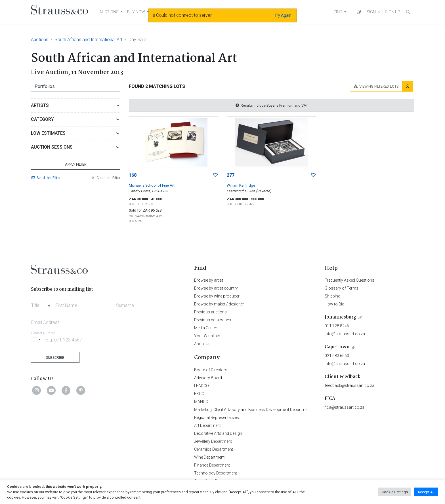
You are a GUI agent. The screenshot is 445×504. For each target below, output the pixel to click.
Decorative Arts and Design (218, 433)
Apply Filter (76, 164)
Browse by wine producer (217, 296)
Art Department (207, 425)
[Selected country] (37, 340)
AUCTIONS (109, 12)
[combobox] (42, 304)
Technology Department (216, 473)
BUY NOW (136, 12)
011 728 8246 (337, 326)
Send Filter (46, 178)
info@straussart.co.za (345, 334)
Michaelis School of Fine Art (152, 185)
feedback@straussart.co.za (350, 385)
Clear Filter (106, 178)
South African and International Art (88, 40)
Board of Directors (211, 370)
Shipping (332, 296)
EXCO (199, 394)
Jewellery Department (213, 441)
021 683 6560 (337, 356)
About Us (202, 344)
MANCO (201, 402)
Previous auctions (210, 312)
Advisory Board (208, 378)
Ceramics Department (214, 449)
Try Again (283, 15)
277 (231, 175)
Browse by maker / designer (219, 304)
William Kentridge (241, 185)
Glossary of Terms (342, 288)
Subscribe (55, 358)
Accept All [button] (426, 492)
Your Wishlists (207, 336)
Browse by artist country (216, 288)
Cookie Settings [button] (395, 492)
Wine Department (209, 457)
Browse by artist (209, 280)
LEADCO (201, 386)
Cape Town (337, 347)
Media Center (206, 328)
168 (133, 175)
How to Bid (334, 304)
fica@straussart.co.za (345, 407)
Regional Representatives (217, 417)
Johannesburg (340, 317)
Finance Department (212, 465)
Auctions (40, 40)
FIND (338, 12)
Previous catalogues (213, 320)
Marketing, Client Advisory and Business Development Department (252, 410)
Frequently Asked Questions (350, 280)
